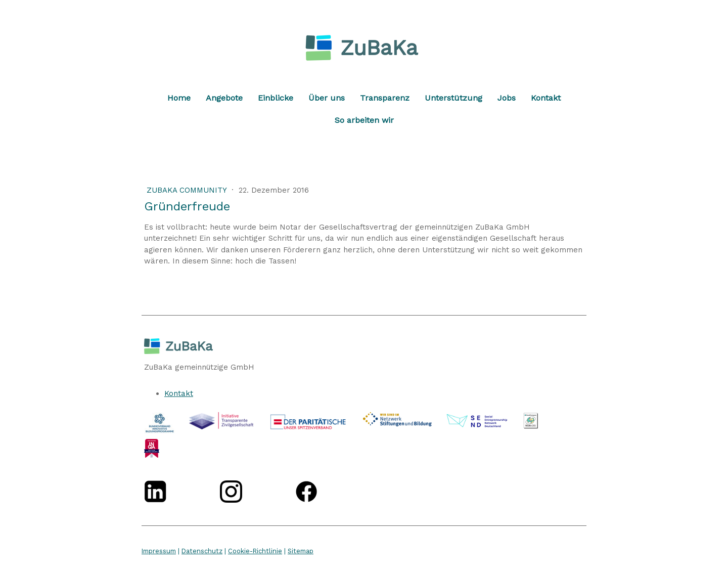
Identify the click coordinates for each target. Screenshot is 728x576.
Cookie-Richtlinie (255, 551)
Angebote (224, 98)
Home (179, 98)
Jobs (507, 98)
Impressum (159, 551)
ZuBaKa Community (188, 190)
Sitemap (301, 551)
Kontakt (546, 98)
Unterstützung (453, 98)
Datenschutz (202, 551)
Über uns (327, 98)
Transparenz (385, 98)
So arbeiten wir (364, 120)
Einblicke (276, 98)
